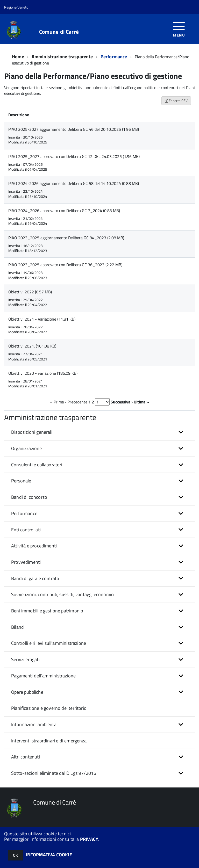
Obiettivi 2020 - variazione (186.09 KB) (43, 373)
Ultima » (141, 402)
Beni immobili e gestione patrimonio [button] (47, 611)
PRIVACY (89, 839)
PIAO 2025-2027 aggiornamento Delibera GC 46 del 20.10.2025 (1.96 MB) (74, 129)
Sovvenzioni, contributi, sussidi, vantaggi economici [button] (63, 594)
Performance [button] (24, 513)
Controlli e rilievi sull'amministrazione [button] (49, 643)
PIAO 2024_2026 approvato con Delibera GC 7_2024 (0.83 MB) (64, 211)
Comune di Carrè (59, 32)
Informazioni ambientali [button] (35, 724)
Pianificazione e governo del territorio (49, 708)
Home (18, 57)
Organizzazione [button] (27, 448)
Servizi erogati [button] (25, 659)
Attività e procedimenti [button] (34, 546)
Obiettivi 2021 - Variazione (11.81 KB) (42, 319)
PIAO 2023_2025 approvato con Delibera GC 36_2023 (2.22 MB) (65, 265)
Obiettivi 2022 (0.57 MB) (30, 292)
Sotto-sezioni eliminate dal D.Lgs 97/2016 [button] (54, 773)
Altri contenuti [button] (26, 757)
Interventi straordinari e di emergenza (49, 741)
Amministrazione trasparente (62, 57)
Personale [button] (21, 481)
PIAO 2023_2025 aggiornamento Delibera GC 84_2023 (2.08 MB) (66, 238)
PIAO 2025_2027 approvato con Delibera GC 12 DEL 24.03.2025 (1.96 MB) (74, 156)
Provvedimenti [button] (26, 562)
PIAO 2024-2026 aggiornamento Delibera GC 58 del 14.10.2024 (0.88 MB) (74, 183)
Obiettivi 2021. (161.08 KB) (32, 346)
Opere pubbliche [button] (27, 692)
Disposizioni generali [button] (32, 432)
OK (15, 855)
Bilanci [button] (18, 627)
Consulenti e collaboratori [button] (37, 465)
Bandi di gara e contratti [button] (35, 578)
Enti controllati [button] (26, 530)
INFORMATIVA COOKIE (49, 855)
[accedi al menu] (179, 29)
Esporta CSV (176, 101)
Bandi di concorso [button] (29, 497)
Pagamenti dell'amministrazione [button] (43, 676)
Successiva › (122, 402)
